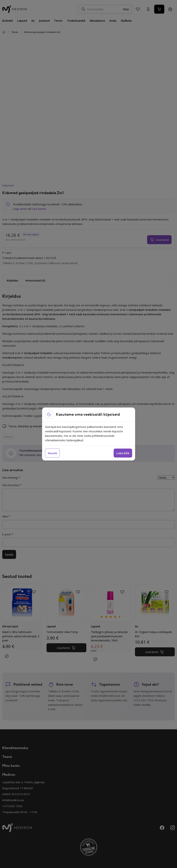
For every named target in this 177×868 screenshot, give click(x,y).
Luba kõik (123, 453)
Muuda (52, 453)
